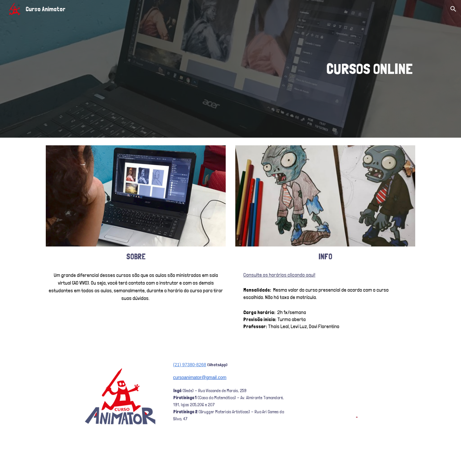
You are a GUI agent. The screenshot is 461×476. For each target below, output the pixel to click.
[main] (294, 69)
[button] (453, 9)
